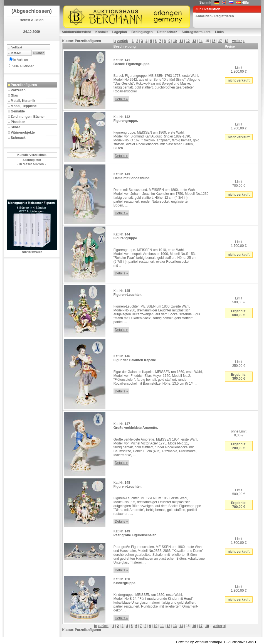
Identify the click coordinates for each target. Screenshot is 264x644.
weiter (237, 41)
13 (194, 41)
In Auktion (21, 60)
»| (244, 41)
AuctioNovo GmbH (242, 642)
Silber (15, 127)
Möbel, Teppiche (24, 106)
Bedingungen (142, 32)
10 (175, 41)
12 (188, 41)
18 (226, 41)
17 (220, 41)
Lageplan (120, 32)
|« (115, 41)
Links (219, 32)
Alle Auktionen (24, 66)
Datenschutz (167, 32)
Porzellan (18, 90)
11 (181, 41)
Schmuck (18, 138)
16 (214, 41)
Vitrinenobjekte (23, 132)
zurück (123, 41)
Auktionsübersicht (76, 32)
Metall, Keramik (23, 101)
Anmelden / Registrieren (215, 16)
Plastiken (18, 122)
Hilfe (245, 3)
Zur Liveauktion (208, 9)
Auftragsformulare (196, 32)
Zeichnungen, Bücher (28, 117)
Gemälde (18, 111)
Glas (14, 95)
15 (207, 41)
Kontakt (102, 32)
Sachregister (32, 160)
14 (201, 41)
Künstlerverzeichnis (32, 155)
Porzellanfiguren (24, 85)
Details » (121, 99)
